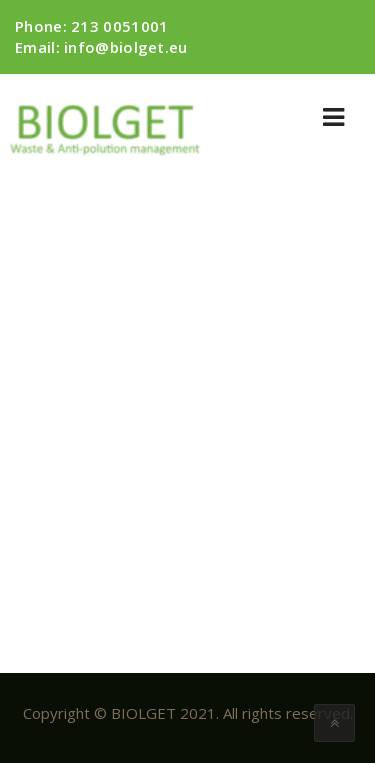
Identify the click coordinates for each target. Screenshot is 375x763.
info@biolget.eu (126, 47)
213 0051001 (119, 26)
